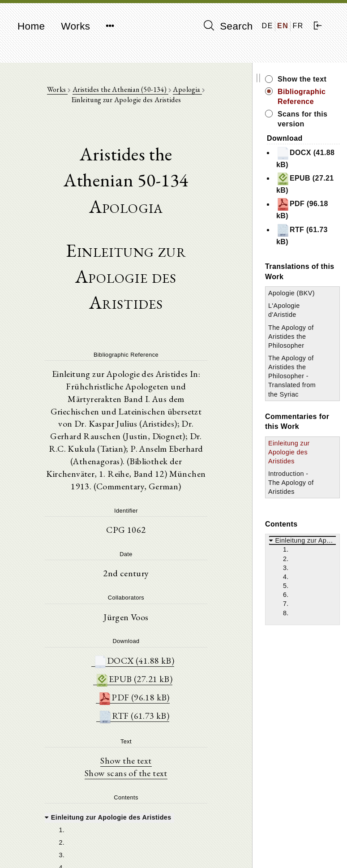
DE (268, 26)
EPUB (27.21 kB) (137, 668)
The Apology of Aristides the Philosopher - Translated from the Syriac (297, 385)
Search (228, 26)
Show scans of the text (129, 764)
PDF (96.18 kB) (137, 687)
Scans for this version (308, 119)
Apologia (190, 90)
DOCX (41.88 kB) (137, 650)
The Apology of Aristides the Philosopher (296, 345)
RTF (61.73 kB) (137, 706)
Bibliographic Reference (307, 97)
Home (31, 26)
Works (75, 26)
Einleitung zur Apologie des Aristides (294, 461)
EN (283, 26)
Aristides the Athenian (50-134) (123, 90)
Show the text (129, 751)
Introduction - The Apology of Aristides (296, 492)
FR (298, 26)
